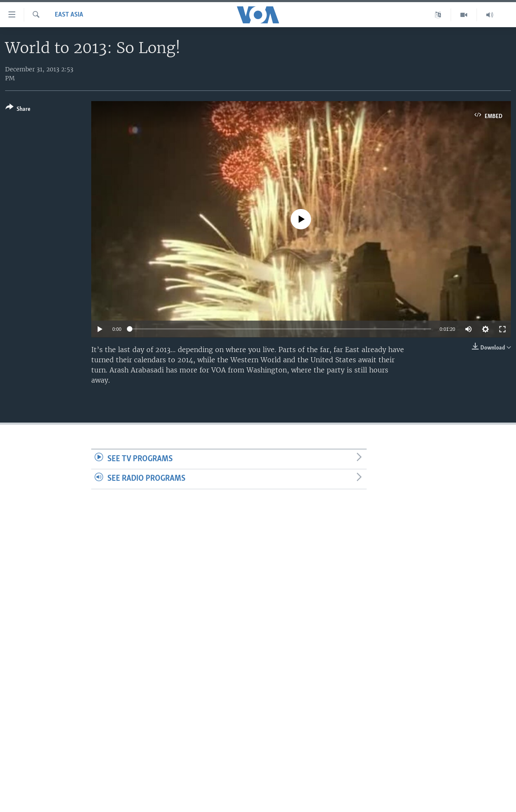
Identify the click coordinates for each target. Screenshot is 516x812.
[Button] (18, 110)
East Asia (69, 15)
